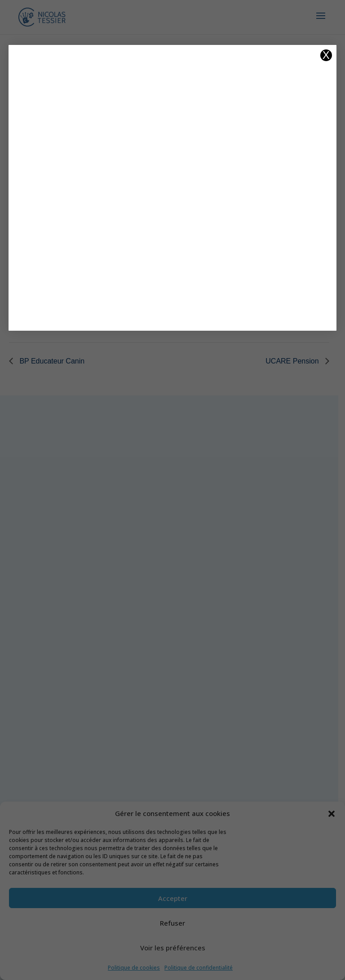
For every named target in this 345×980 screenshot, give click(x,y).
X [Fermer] (326, 55)
